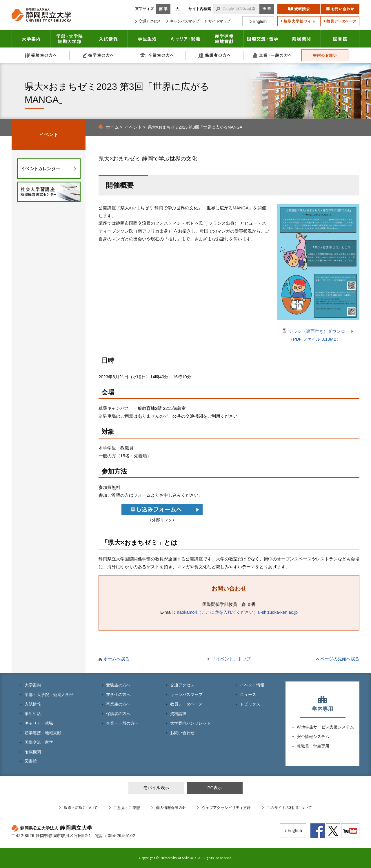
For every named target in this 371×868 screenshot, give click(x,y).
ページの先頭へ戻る (340, 659)
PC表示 (215, 788)
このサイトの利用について (289, 808)
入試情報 (108, 39)
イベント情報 (252, 685)
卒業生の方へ (157, 55)
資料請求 (178, 714)
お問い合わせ (182, 733)
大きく (178, 9)
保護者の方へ (214, 55)
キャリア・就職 (186, 39)
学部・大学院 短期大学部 (70, 39)
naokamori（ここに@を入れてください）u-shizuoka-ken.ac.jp (237, 612)
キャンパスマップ (186, 695)
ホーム (112, 127)
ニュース (248, 695)
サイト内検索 (200, 9)
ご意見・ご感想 (127, 808)
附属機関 (302, 39)
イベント (133, 127)
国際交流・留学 (263, 39)
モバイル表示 (156, 788)
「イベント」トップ (231, 659)
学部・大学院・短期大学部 (49, 695)
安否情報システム (313, 737)
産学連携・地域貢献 (224, 39)
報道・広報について (81, 808)
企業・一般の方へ (272, 55)
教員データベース (186, 704)
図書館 (340, 39)
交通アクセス (182, 685)
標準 (163, 9)
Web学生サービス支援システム (325, 727)
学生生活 (147, 39)
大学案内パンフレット (190, 723)
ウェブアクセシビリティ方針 (226, 808)
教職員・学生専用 (313, 746)
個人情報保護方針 (171, 808)
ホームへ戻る (117, 659)
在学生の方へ (99, 55)
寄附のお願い (325, 55)
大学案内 (31, 39)
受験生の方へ (41, 55)
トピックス (250, 704)
